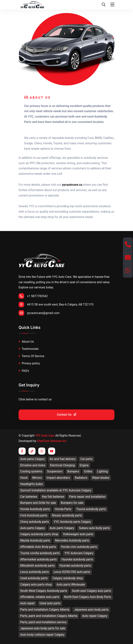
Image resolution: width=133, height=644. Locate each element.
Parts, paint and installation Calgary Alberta (49, 616)
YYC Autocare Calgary (79, 553)
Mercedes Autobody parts (72, 540)
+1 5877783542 (33, 296)
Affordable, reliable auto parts (40, 597)
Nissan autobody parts (67, 515)
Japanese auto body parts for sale (43, 628)
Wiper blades (101, 478)
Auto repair (27, 603)
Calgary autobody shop (68, 578)
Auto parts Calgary (33, 459)
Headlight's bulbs (32, 484)
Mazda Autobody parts (35, 540)
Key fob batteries (53, 497)
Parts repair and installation (87, 497)
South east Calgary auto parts (91, 591)
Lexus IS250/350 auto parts (72, 572)
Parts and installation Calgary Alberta (45, 610)
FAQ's (24, 371)
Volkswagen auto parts (78, 534)
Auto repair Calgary (95, 616)
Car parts (87, 459)
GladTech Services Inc (52, 441)
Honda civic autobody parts (79, 547)
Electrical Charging (63, 465)
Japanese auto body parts (91, 610)
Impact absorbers (58, 478)
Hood (24, 478)
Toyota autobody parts (91, 509)
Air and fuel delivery (63, 459)
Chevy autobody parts (35, 522)
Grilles (88, 471)
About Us (26, 342)
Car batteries (29, 497)
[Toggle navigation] (112, 5)
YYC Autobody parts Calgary (72, 522)
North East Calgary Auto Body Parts (87, 597)
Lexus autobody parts (34, 572)
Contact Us (66, 415)
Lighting (102, 471)
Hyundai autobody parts (77, 559)
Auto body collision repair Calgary (42, 635)
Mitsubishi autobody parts (37, 566)
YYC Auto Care (45, 436)
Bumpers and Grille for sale (38, 503)
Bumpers (73, 471)
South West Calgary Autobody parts (44, 591)
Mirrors (37, 478)
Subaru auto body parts (94, 528)
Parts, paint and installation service (43, 622)
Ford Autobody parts (34, 515)
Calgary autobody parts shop (39, 534)
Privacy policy (29, 363)
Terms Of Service (31, 356)
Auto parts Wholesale (71, 584)
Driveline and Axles (33, 465)
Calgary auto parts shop (36, 584)
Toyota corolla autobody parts (40, 553)
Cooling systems (31, 471)
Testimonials (29, 349)
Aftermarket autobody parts (38, 559)
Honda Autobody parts (35, 509)
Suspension (55, 471)
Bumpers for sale (72, 503)
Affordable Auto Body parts (38, 547)
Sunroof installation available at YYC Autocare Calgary (56, 490)
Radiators (81, 478)
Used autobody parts (34, 578)
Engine (84, 465)
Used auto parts (50, 603)
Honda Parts (63, 509)
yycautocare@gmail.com (39, 313)
